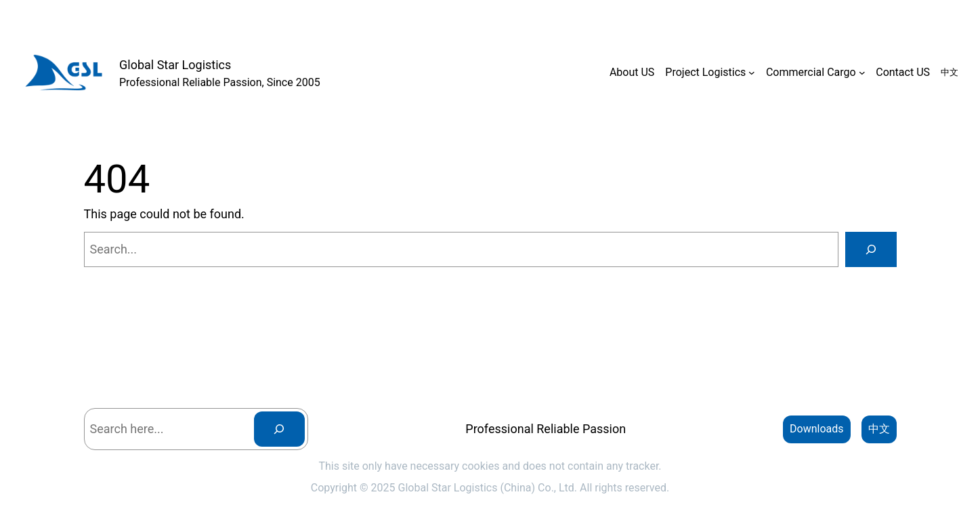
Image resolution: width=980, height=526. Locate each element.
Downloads (816, 429)
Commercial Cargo (811, 72)
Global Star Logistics (175, 65)
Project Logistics (705, 72)
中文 (879, 429)
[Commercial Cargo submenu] (862, 73)
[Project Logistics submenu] (752, 73)
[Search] (871, 249)
